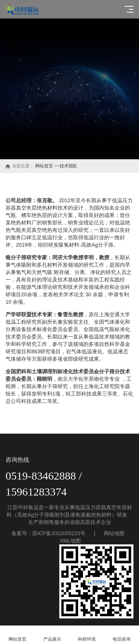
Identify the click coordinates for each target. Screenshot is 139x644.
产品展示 (52, 635)
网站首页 (44, 166)
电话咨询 (122, 635)
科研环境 (87, 635)
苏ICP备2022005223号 (59, 533)
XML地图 (70, 541)
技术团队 (69, 166)
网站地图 (114, 533)
